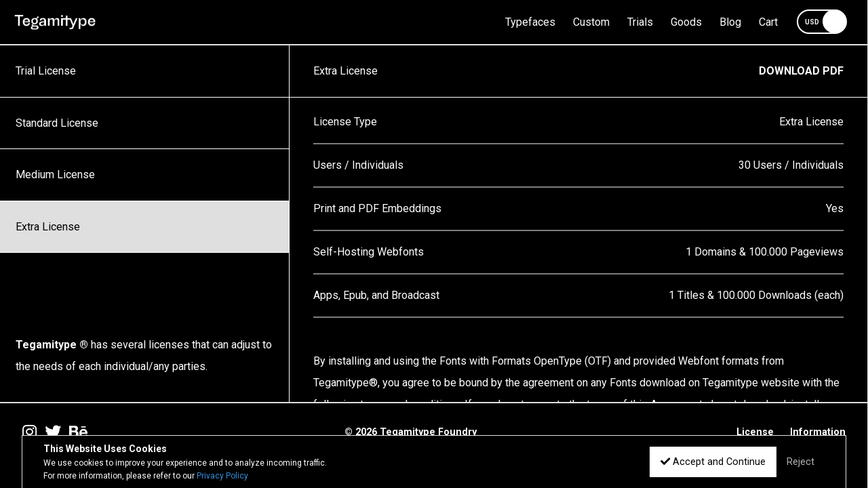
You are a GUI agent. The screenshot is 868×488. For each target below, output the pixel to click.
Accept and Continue (713, 462)
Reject (801, 462)
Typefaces (530, 22)
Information (818, 432)
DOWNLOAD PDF (801, 71)
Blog (730, 22)
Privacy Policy (222, 476)
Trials (640, 22)
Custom (591, 22)
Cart (768, 22)
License (755, 432)
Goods (686, 22)
